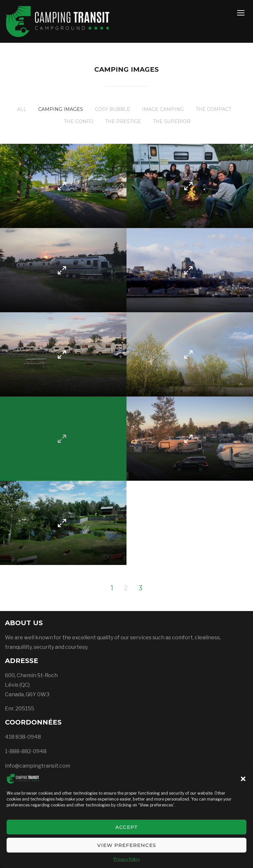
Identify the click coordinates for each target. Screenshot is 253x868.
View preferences (127, 845)
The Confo (79, 121)
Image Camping (163, 109)
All (22, 109)
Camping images (61, 109)
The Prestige (123, 121)
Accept (127, 827)
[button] (243, 779)
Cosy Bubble (112, 109)
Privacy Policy (127, 859)
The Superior (172, 121)
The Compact (213, 109)
